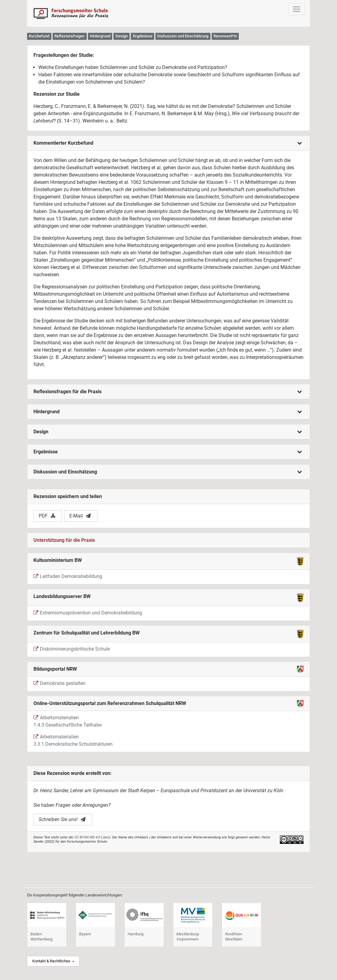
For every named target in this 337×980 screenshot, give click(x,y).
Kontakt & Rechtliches (52, 961)
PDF (47, 516)
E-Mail (80, 516)
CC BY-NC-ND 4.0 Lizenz (92, 837)
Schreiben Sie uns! (62, 819)
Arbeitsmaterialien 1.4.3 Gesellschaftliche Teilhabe (68, 721)
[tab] (168, 143)
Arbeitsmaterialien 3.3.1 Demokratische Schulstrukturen (73, 740)
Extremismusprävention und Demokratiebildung (88, 613)
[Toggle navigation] (297, 9)
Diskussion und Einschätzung (168, 472)
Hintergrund (168, 412)
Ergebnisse (168, 452)
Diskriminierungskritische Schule (72, 649)
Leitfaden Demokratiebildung (68, 576)
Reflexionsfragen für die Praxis (168, 392)
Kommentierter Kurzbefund (168, 143)
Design (168, 432)
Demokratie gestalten (59, 683)
